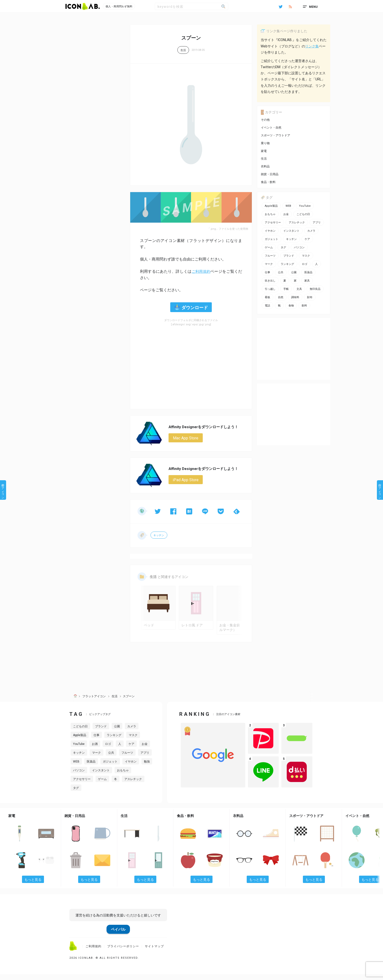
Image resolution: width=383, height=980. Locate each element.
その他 (265, 120)
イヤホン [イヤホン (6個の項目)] (270, 231)
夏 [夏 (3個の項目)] (285, 281)
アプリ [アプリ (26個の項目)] (317, 223)
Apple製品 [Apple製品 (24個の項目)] (271, 206)
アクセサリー (82, 785)
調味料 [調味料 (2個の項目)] (295, 297)
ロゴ (108, 750)
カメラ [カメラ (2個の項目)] (311, 231)
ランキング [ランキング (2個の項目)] (287, 264)
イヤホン (131, 767)
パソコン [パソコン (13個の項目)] (299, 247)
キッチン (159, 536)
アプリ (145, 758)
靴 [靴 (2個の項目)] (279, 306)
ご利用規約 (201, 271)
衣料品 (265, 166)
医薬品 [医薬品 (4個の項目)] (308, 272)
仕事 (96, 741)
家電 (264, 151)
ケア (131, 750)
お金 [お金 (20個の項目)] (286, 214)
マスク (133, 741)
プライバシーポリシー (123, 952)
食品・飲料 (268, 182)
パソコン (79, 776)
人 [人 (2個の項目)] (316, 264)
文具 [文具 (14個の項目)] (299, 289)
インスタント (101, 776)
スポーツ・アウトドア (276, 135)
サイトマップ (154, 952)
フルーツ (127, 758)
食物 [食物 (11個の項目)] (291, 306)
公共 (111, 758)
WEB (76, 767)
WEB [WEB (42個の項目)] (288, 206)
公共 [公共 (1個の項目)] (281, 272)
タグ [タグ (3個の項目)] (283, 247)
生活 (183, 50)
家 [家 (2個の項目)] (295, 281)
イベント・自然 (271, 128)
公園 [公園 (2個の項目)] (294, 272)
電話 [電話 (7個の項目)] (267, 306)
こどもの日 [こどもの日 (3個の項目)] (303, 214)
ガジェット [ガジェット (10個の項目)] (271, 239)
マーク (96, 758)
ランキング (114, 741)
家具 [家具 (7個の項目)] (307, 281)
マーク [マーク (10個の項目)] (269, 264)
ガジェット (110, 767)
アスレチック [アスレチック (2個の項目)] (297, 223)
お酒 (95, 750)
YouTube (79, 750)
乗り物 (265, 143)
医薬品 (91, 767)
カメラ (132, 732)
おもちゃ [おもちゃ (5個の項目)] (270, 214)
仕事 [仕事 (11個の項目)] (267, 272)
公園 (117, 732)
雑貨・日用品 (270, 174)
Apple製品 (80, 741)
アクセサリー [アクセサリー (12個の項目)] (273, 223)
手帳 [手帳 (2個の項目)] (286, 289)
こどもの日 (80, 732)
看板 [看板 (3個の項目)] (267, 297)
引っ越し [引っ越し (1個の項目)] (270, 289)
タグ (76, 794)
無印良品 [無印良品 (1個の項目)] (315, 289)
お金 (145, 750)
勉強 (147, 767)
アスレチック (133, 785)
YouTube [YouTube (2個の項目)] (305, 206)
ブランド (101, 732)
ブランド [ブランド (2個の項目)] (289, 256)
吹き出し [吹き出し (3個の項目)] (270, 281)
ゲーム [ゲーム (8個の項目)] (269, 247)
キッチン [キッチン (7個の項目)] (291, 239)
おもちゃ (123, 776)
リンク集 (312, 46)
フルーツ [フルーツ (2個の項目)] (270, 256)
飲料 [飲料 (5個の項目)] (304, 306)
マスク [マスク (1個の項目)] (306, 256)
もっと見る (33, 885)
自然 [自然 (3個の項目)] (281, 297)
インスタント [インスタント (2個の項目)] (291, 231)
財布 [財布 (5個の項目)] (310, 297)
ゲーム (102, 785)
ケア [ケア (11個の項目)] (307, 239)
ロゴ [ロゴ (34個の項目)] (305, 264)
